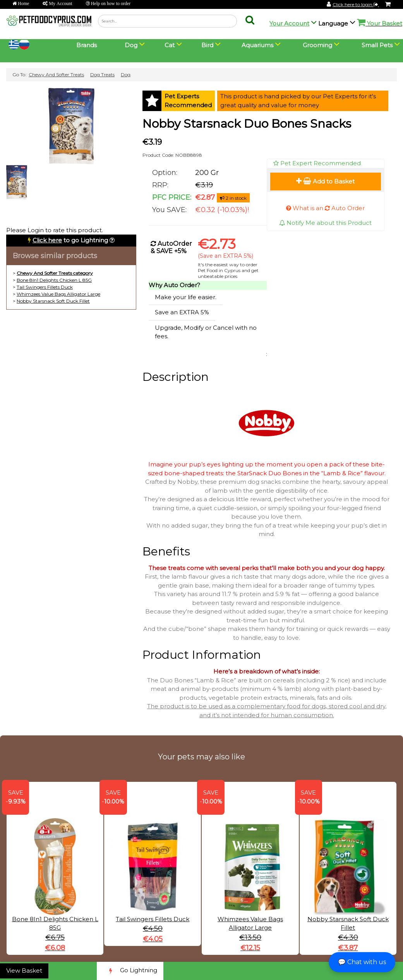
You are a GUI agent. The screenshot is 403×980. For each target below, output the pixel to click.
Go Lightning (130, 971)
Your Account (289, 23)
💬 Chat (362, 962)
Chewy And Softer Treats (56, 75)
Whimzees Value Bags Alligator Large (58, 294)
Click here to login (356, 4)
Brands (87, 45)
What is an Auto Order (325, 208)
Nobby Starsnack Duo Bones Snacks (247, 124)
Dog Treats (102, 75)
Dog (126, 75)
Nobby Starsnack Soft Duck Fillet (53, 301)
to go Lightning (70, 240)
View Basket (24, 971)
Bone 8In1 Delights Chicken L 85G (54, 280)
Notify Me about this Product (325, 223)
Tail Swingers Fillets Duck (45, 287)
